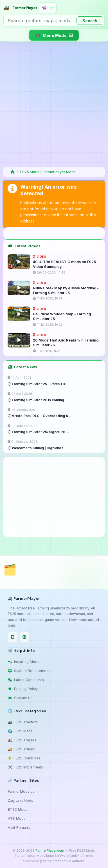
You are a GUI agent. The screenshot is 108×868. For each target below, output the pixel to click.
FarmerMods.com (23, 791)
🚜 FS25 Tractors (23, 722)
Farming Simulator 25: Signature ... (38, 432)
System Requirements (30, 671)
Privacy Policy (23, 689)
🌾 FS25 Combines (24, 758)
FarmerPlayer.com (50, 851)
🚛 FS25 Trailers (22, 740)
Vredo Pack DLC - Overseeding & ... (40, 416)
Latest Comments (26, 680)
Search (90, 21)
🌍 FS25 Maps (20, 731)
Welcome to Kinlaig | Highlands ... (38, 448)
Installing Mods (24, 662)
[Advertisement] (54, 104)
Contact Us (20, 698)
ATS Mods (17, 819)
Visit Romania (19, 828)
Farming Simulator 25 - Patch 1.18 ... (39, 384)
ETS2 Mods (18, 809)
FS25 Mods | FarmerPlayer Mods (48, 172)
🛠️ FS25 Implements (25, 767)
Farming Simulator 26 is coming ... (38, 400)
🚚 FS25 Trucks (21, 749)
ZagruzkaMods (21, 800)
